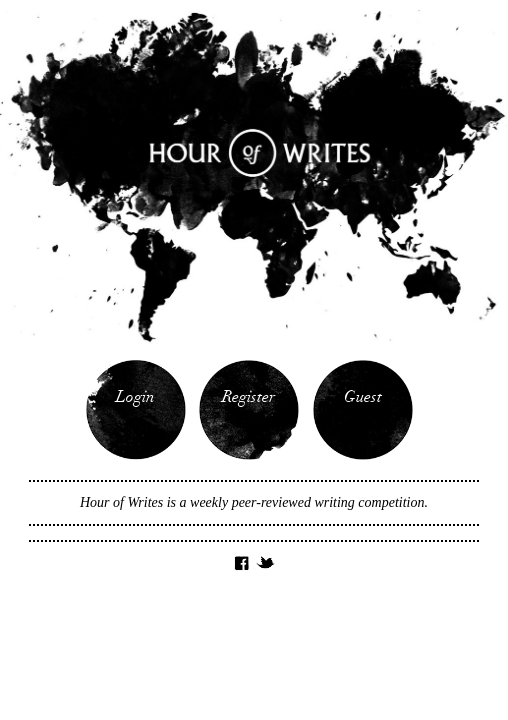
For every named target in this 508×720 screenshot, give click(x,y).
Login (135, 398)
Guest (363, 398)
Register (249, 398)
